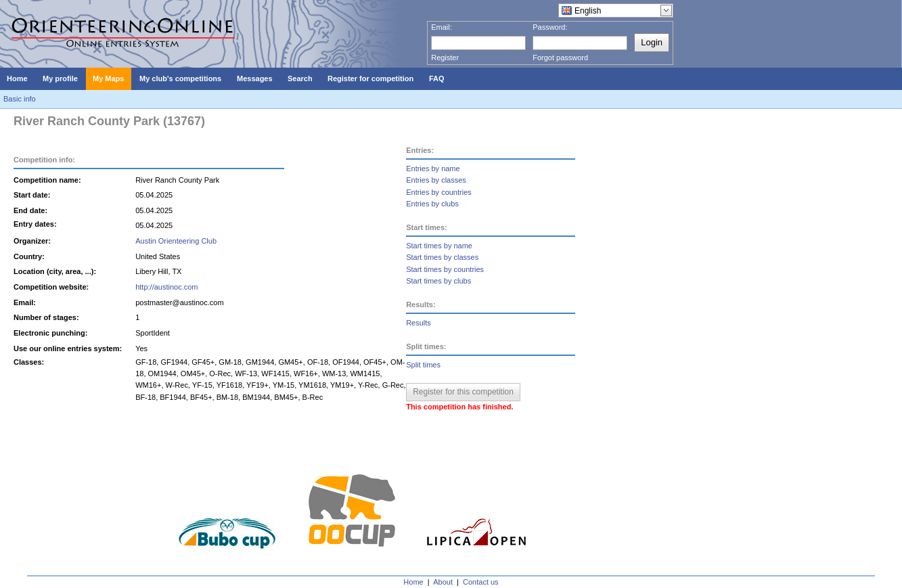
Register (445, 58)
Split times (423, 365)
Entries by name (433, 168)
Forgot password (560, 58)
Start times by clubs (438, 281)
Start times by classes (442, 257)
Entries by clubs (432, 204)
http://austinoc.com (166, 287)
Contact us (481, 582)
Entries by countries (439, 192)
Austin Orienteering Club (176, 241)
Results (419, 323)
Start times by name (439, 246)
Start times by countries (445, 269)
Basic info (20, 99)
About (443, 582)
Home (413, 582)
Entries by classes (436, 180)
